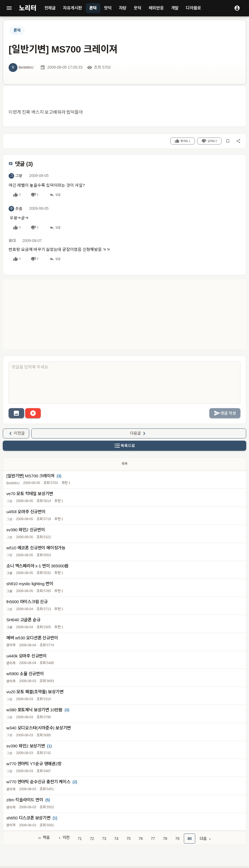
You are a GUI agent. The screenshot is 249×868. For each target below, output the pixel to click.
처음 (44, 838)
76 (141, 839)
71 (80, 839)
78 (165, 839)
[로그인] (237, 8)
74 (116, 839)
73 (104, 839)
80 (190, 839)
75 (129, 839)
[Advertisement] (124, 314)
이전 (64, 838)
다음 (206, 839)
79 (177, 839)
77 (153, 839)
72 (92, 839)
